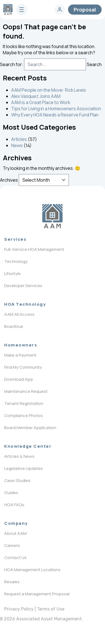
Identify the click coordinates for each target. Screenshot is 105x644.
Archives (9, 180)
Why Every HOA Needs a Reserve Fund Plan (55, 115)
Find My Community (23, 367)
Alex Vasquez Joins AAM (36, 96)
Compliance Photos (24, 416)
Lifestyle (12, 273)
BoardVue (14, 326)
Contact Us (15, 558)
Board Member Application (30, 428)
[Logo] (53, 216)
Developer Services (23, 286)
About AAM (15, 533)
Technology (16, 261)
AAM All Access (19, 314)
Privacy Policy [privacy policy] (19, 609)
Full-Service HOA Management (34, 249)
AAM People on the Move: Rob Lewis (49, 90)
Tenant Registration (24, 403)
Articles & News (19, 456)
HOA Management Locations (32, 570)
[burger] (22, 10)
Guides (11, 493)
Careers (12, 545)
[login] (60, 10)
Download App (19, 379)
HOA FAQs (14, 505)
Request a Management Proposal (37, 594)
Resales (12, 582)
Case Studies (17, 480)
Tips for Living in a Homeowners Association (56, 109)
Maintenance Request (26, 391)
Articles (19, 139)
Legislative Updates (24, 468)
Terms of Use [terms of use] (51, 609)
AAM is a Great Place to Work (41, 102)
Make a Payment (20, 355)
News (17, 145)
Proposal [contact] (85, 10)
